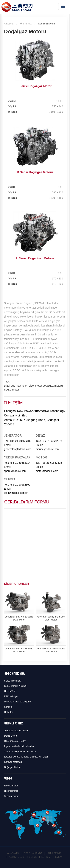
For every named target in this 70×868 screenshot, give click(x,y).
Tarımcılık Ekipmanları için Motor (20, 752)
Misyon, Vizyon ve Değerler (18, 702)
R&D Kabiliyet (11, 696)
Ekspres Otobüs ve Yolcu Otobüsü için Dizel (26, 757)
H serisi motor (11, 791)
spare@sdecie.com (15, 471)
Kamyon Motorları (13, 762)
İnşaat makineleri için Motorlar (19, 746)
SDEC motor (12, 390)
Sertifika (8, 707)
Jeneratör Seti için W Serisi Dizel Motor (51, 650)
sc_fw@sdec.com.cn (16, 493)
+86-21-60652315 (20, 441)
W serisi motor (11, 796)
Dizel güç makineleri (16, 386)
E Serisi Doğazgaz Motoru (35, 86)
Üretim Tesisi (11, 691)
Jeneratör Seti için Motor (16, 731)
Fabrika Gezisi (17, 857)
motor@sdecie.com (47, 471)
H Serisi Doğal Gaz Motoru (35, 258)
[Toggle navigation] (63, 6)
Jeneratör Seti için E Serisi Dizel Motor (19, 618)
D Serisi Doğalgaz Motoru (35, 172)
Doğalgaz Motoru (13, 767)
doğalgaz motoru (52, 386)
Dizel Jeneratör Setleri (15, 741)
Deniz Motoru (11, 736)
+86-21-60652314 (20, 463)
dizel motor (35, 386)
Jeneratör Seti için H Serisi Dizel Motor (19, 650)
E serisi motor (11, 786)
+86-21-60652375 (52, 441)
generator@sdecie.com (18, 449)
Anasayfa (9, 24)
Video (8, 779)
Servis (33, 857)
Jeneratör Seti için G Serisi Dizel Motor (51, 618)
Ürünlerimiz (26, 24)
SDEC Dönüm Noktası (15, 686)
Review (58, 857)
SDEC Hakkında (14, 674)
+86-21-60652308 (51, 463)
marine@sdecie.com (48, 449)
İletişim (46, 857)
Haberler (9, 712)
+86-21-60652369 (20, 485)
